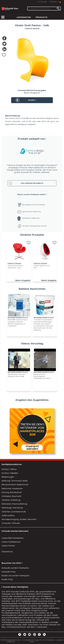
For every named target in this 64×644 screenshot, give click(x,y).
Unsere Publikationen (11, 542)
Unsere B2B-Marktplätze (13, 538)
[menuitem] (3, 17)
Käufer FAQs (7, 579)
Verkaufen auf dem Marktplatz (15, 568)
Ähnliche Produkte (32, 235)
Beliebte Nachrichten (32, 289)
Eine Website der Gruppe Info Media (32, 641)
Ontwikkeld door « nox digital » (53, 640)
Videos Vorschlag (32, 344)
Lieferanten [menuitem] (24, 17)
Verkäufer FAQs (9, 572)
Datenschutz (7, 552)
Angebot (32, 100)
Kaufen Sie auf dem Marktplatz (16, 576)
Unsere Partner (8, 546)
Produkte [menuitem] (42, 17)
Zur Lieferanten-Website (32, 183)
